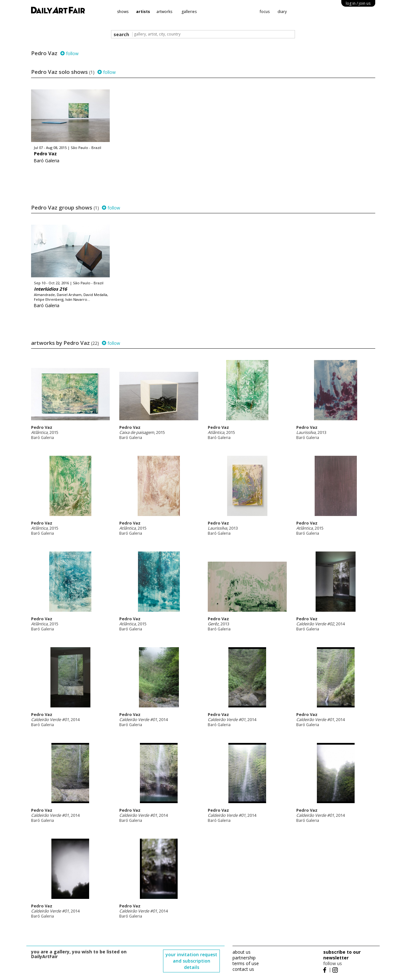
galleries (189, 12)
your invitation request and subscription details (191, 961)
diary (282, 12)
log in (358, 3)
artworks (164, 12)
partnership (244, 958)
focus (265, 12)
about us (242, 952)
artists (143, 12)
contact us (243, 969)
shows (123, 12)
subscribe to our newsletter (342, 955)
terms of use (246, 963)
